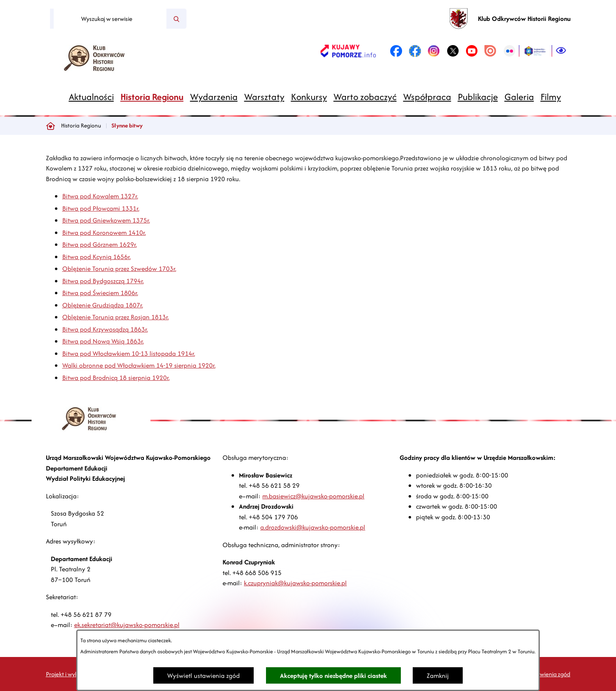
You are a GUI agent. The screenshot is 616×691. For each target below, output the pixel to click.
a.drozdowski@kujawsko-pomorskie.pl (313, 527)
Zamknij (438, 676)
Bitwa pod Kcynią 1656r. (97, 257)
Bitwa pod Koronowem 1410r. (104, 233)
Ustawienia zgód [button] (549, 674)
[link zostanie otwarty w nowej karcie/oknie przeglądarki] (348, 51)
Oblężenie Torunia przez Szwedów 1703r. (119, 269)
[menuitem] (91, 97)
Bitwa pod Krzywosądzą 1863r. (105, 329)
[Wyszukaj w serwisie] (110, 19)
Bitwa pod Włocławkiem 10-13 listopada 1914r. (129, 353)
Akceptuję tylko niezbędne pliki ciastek (333, 676)
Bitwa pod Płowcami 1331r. (101, 208)
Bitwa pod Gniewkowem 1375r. (106, 220)
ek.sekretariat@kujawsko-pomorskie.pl (127, 625)
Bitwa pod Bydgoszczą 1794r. (103, 281)
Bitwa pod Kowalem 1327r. (100, 196)
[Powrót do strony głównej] (50, 126)
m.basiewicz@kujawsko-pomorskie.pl (313, 496)
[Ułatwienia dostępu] (561, 51)
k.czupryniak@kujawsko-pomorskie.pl (295, 583)
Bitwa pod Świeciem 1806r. (100, 293)
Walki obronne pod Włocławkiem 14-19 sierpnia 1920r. (139, 365)
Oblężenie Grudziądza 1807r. (103, 305)
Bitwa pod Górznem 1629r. (100, 244)
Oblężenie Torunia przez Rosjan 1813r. (116, 317)
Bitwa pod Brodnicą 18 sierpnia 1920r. (116, 378)
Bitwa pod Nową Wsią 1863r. (103, 341)
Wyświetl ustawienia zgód (203, 676)
